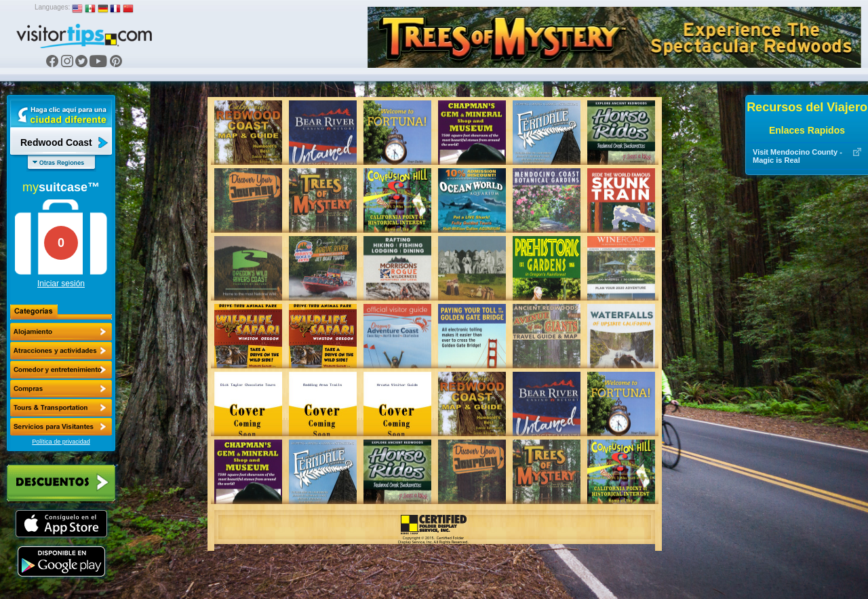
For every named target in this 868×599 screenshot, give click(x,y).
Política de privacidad (61, 442)
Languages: (52, 7)
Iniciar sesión (61, 284)
